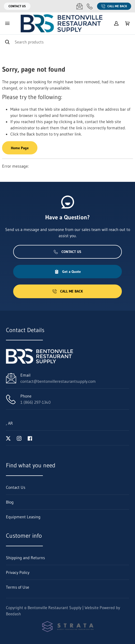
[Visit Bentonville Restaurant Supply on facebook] (30, 438)
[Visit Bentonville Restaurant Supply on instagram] (19, 438)
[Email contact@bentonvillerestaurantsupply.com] (80, 6)
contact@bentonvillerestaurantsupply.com (58, 381)
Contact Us (17, 6)
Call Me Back (114, 6)
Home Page (20, 148)
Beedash (13, 614)
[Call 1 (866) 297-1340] (90, 6)
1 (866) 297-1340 (35, 402)
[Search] (67, 42)
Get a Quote (68, 272)
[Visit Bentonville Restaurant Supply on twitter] (8, 438)
